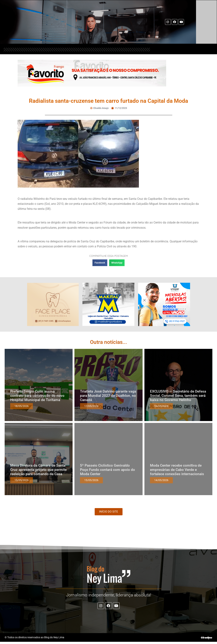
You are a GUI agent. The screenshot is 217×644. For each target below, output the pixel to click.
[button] (100, 262)
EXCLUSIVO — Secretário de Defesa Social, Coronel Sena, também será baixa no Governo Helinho (178, 395)
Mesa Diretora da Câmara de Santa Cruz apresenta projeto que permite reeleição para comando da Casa (38, 469)
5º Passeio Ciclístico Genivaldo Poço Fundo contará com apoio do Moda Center (107, 469)
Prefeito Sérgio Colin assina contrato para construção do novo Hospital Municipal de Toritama (37, 395)
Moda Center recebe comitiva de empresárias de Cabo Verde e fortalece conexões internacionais (177, 469)
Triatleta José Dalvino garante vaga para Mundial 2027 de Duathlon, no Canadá (108, 395)
